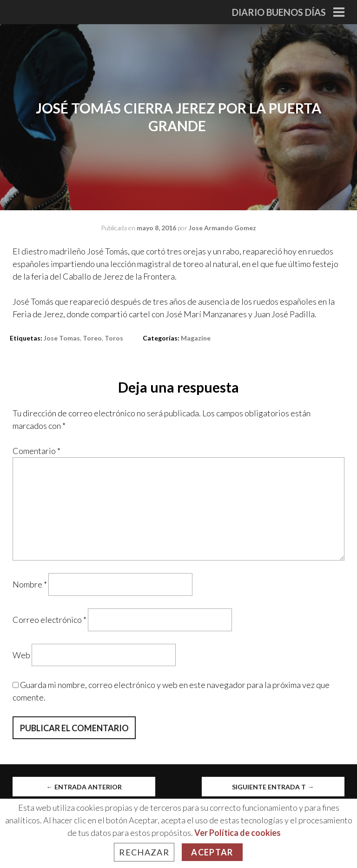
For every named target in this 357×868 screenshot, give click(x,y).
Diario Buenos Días (279, 12)
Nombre (30, 584)
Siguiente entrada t (273, 787)
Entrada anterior (84, 787)
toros (114, 338)
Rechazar (144, 852)
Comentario (36, 451)
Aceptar (212, 852)
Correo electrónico (50, 620)
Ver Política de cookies (238, 833)
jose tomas (62, 338)
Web (21, 654)
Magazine (196, 338)
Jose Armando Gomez (222, 228)
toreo (92, 338)
